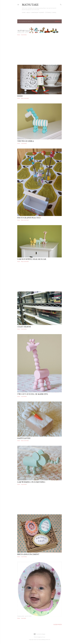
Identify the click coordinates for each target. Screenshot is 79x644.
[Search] (61, 4)
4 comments (24, 557)
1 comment (23, 618)
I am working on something (31, 482)
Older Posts (58, 625)
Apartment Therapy (38, 13)
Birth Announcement (28, 554)
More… (55, 13)
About (28, 13)
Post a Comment (25, 98)
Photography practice (29, 218)
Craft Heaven (24, 327)
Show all (58, 21)
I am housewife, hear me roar (32, 259)
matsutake (30, 5)
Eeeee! (20, 96)
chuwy (44, 637)
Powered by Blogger (39, 634)
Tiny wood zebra (26, 141)
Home (24, 13)
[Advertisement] (39, 50)
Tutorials (48, 13)
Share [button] (19, 35)
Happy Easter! (24, 438)
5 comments (24, 35)
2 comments (24, 329)
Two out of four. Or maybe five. (33, 394)
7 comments (24, 143)
